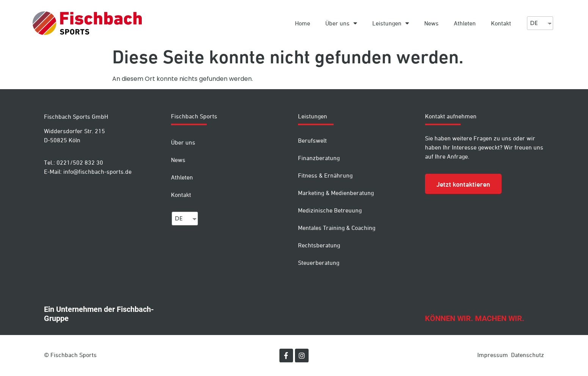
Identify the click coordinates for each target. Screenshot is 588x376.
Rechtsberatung (319, 245)
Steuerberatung (319, 263)
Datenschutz (528, 355)
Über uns (341, 23)
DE (534, 23)
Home (303, 23)
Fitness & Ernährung (325, 175)
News (431, 23)
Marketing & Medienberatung (336, 193)
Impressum (493, 355)
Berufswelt (312, 140)
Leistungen (391, 23)
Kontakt (501, 23)
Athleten (465, 23)
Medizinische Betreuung (330, 210)
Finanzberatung (319, 158)
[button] (463, 184)
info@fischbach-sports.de (97, 171)
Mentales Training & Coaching (337, 228)
